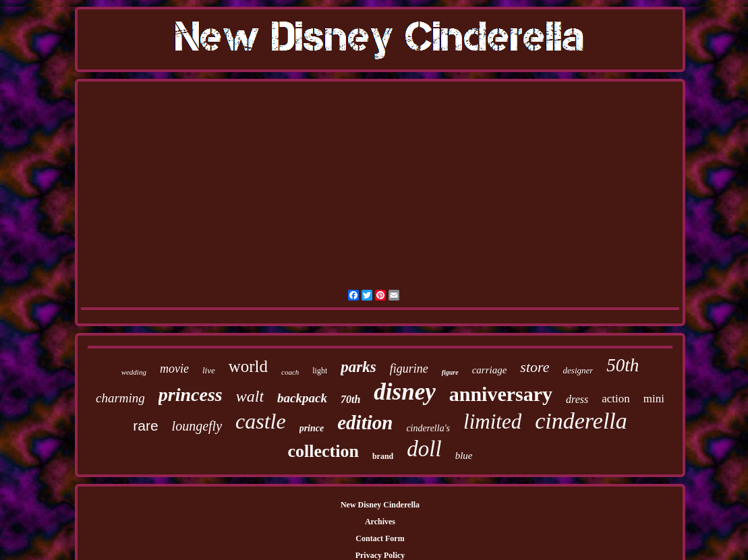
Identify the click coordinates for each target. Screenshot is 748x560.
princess (191, 395)
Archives (380, 522)
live (209, 370)
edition (365, 423)
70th (350, 399)
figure (450, 372)
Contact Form (380, 538)
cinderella (581, 421)
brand (383, 456)
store (535, 367)
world (248, 366)
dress (577, 399)
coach (290, 372)
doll (424, 449)
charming (120, 398)
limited (492, 422)
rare (145, 426)
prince (312, 428)
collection (323, 451)
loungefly (197, 426)
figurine (409, 369)
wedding (134, 372)
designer (578, 370)
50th (623, 365)
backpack (302, 398)
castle (261, 421)
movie (174, 369)
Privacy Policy (380, 555)
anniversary (501, 394)
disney (404, 392)
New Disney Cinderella (380, 505)
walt (250, 396)
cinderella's (428, 428)
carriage (490, 370)
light (320, 371)
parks (358, 367)
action (616, 399)
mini (654, 399)
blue (464, 456)
